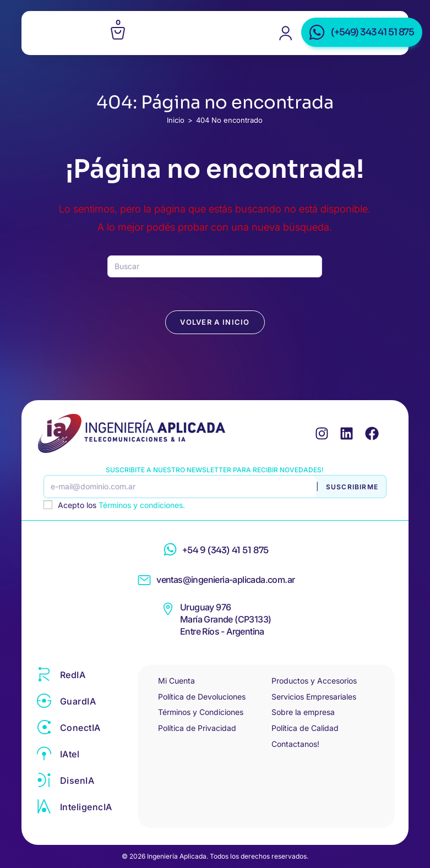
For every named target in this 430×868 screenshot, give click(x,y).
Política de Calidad (305, 728)
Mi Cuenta (176, 681)
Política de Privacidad (197, 728)
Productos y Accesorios (314, 681)
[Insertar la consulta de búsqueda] (215, 266)
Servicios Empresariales (314, 697)
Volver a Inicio (215, 322)
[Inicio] (176, 120)
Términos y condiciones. (142, 505)
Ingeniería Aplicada (217, 38)
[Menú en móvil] (66, 33)
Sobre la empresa (303, 712)
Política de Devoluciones (202, 697)
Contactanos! (295, 744)
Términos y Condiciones (201, 712)
